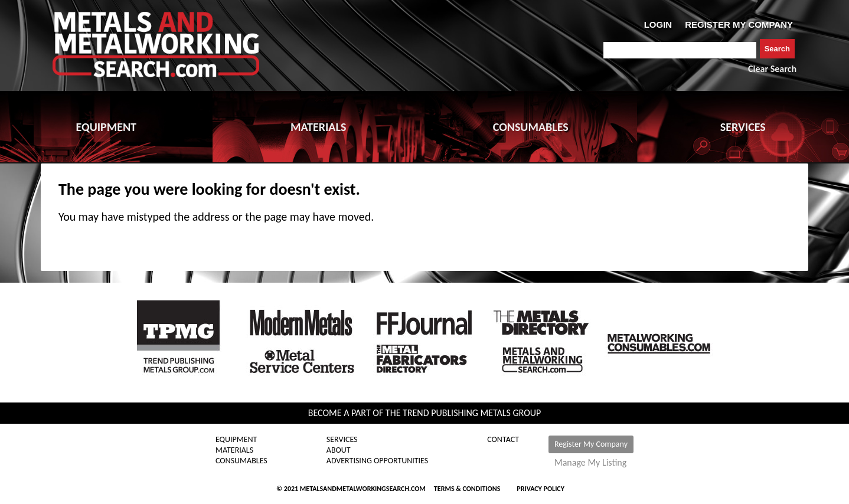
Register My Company (591, 444)
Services (342, 440)
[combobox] (680, 50)
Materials (234, 450)
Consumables (241, 461)
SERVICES (743, 127)
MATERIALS (318, 127)
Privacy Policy (541, 489)
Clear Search (772, 69)
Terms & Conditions (467, 489)
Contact (503, 440)
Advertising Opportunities (377, 461)
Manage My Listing (590, 463)
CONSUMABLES (531, 127)
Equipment (236, 440)
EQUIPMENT (106, 127)
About (339, 450)
